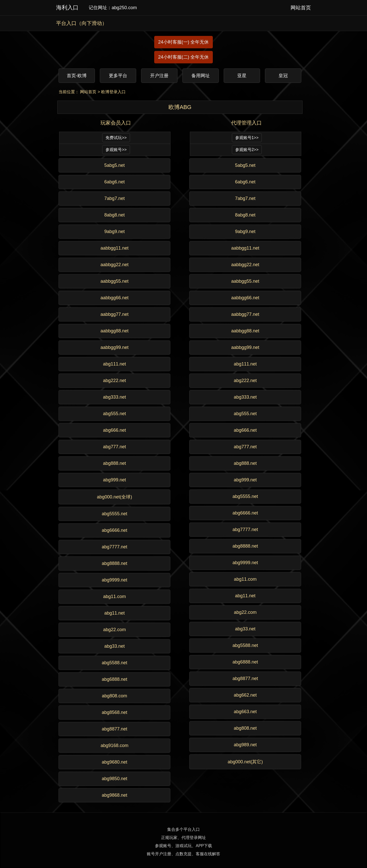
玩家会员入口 (116, 123)
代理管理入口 (246, 123)
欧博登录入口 (113, 92)
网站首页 (88, 92)
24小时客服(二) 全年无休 (183, 57)
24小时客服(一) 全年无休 (183, 42)
